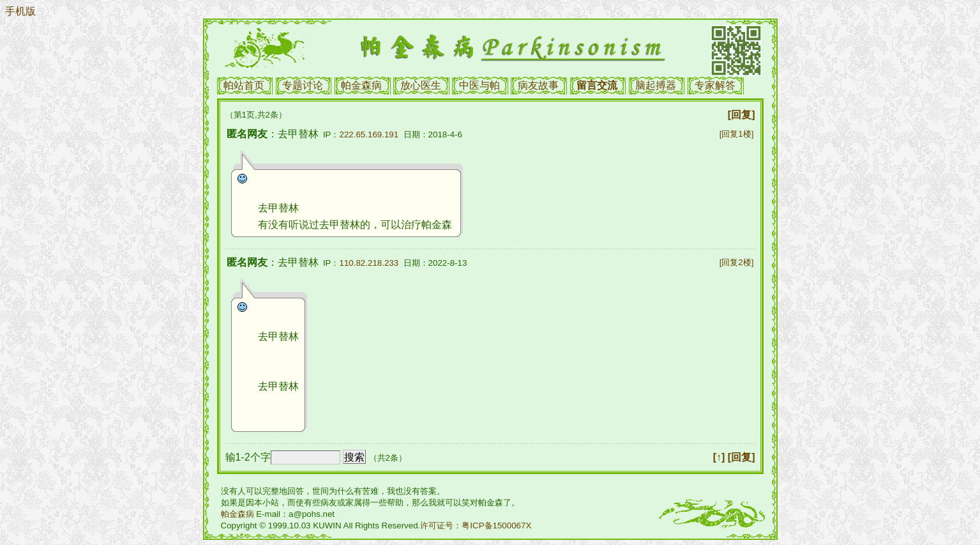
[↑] (719, 457)
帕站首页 (244, 85)
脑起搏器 (656, 85)
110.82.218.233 (369, 263)
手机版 (20, 11)
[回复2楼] (737, 262)
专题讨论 (303, 85)
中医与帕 (479, 85)
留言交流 (597, 85)
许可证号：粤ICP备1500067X (476, 526)
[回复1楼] (737, 134)
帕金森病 (361, 85)
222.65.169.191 (369, 134)
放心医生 (421, 85)
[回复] (742, 115)
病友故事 (538, 85)
